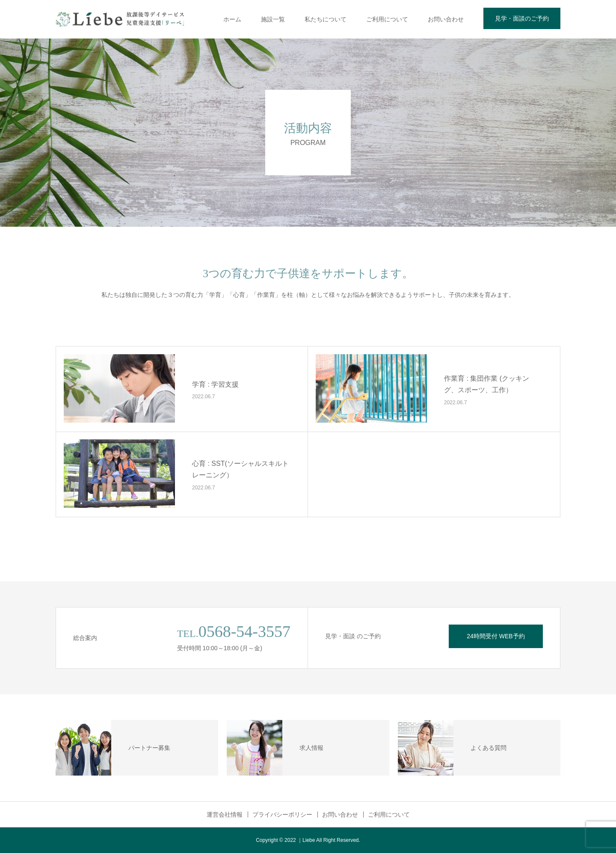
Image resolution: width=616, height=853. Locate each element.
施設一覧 (273, 19)
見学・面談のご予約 (522, 18)
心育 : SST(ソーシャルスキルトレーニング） (240, 470)
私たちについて (326, 19)
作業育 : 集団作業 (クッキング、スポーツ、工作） (487, 385)
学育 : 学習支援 (215, 384)
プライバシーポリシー (282, 814)
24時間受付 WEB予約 (496, 636)
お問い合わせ (446, 19)
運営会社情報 (225, 814)
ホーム (232, 19)
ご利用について (387, 19)
